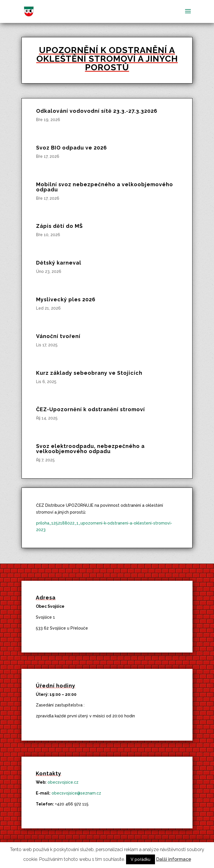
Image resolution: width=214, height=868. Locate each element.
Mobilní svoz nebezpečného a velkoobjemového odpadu (105, 187)
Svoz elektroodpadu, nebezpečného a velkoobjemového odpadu (90, 449)
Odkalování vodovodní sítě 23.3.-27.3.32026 (97, 111)
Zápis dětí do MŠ (59, 226)
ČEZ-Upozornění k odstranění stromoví (91, 409)
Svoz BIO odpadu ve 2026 (71, 148)
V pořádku (141, 859)
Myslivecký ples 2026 (66, 299)
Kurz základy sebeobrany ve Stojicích (89, 373)
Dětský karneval (59, 263)
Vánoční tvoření (58, 336)
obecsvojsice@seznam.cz (76, 793)
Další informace (174, 859)
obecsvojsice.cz (63, 782)
